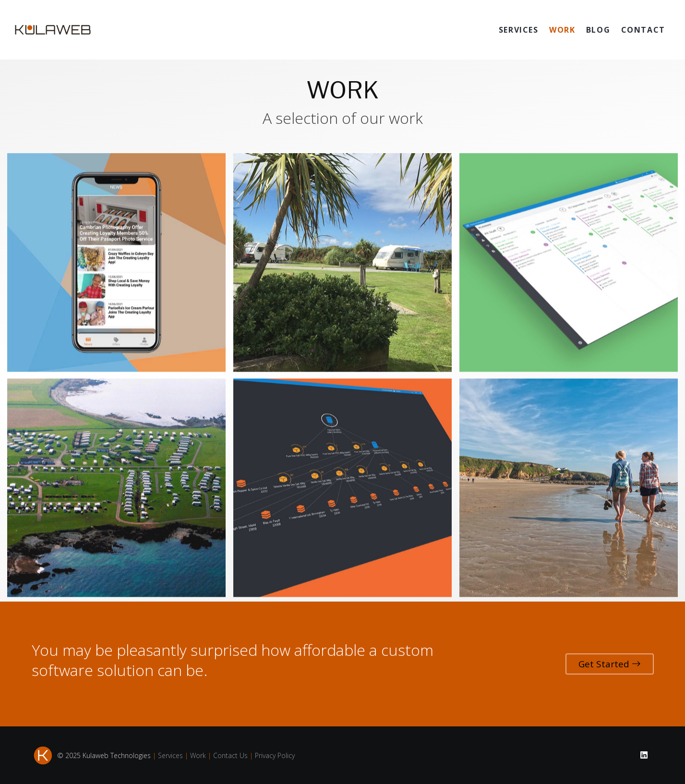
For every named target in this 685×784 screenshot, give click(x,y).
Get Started (610, 664)
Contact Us (230, 755)
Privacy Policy (275, 755)
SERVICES (519, 30)
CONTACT (643, 30)
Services (170, 755)
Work (198, 755)
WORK (562, 30)
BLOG (598, 30)
